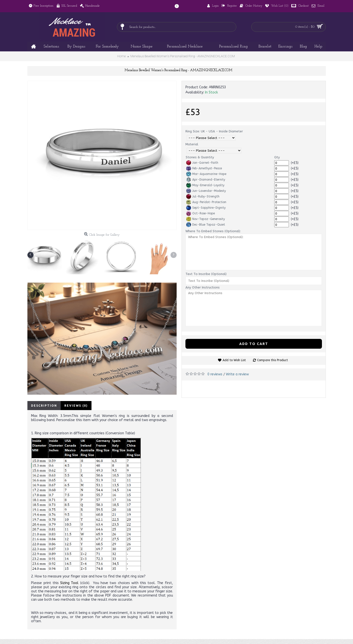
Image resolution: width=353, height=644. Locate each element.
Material (192, 144)
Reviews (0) (76, 406)
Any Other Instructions (203, 287)
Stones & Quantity (200, 157)
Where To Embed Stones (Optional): (213, 231)
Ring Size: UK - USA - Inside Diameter (214, 131)
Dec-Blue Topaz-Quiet (206, 225)
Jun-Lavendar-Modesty (206, 191)
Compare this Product (273, 360)
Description (44, 406)
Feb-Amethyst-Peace (204, 168)
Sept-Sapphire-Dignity (206, 208)
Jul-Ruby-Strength (203, 196)
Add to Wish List (234, 360)
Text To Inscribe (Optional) (206, 274)
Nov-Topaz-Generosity (205, 219)
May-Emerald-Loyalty (205, 185)
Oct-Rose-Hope (200, 213)
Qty (277, 157)
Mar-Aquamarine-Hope (206, 174)
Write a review (237, 374)
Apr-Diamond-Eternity (206, 180)
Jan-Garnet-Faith (202, 163)
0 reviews (215, 374)
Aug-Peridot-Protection (206, 202)
